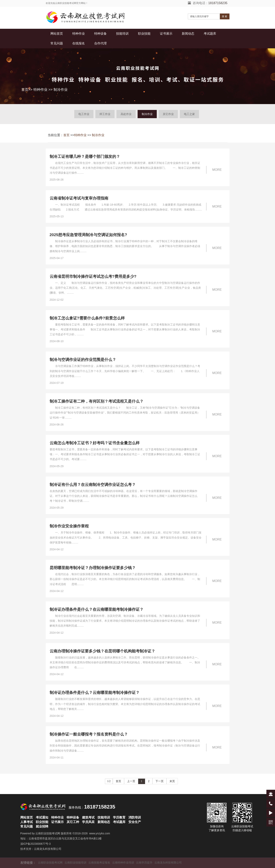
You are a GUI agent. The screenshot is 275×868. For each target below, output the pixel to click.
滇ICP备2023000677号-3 (36, 844)
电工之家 (189, 114)
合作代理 (100, 43)
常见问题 (57, 43)
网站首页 (57, 34)
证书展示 (166, 34)
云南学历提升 (144, 863)
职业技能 (144, 34)
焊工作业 (105, 114)
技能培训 (122, 34)
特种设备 (100, 34)
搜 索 (224, 16)
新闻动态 (188, 34)
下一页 (159, 781)
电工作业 (84, 114)
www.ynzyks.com (100, 833)
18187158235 (218, 3)
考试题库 (210, 34)
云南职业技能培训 (75, 863)
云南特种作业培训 (123, 863)
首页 (25, 90)
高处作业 (126, 114)
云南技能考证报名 (99, 863)
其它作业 (168, 114)
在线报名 (79, 43)
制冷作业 (61, 90)
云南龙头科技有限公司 (48, 849)
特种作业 (79, 34)
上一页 (131, 781)
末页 (172, 781)
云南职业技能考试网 (48, 833)
